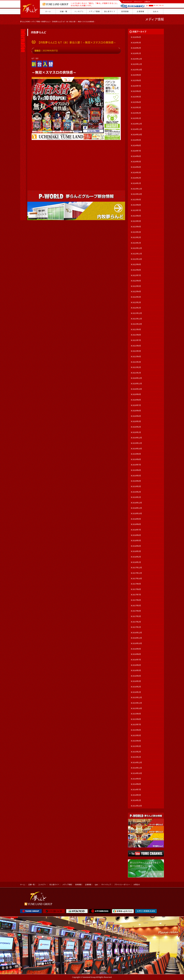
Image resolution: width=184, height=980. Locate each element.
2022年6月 (137, 281)
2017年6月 (137, 600)
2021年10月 (137, 324)
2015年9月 (137, 714)
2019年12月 (137, 438)
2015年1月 (137, 757)
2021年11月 (137, 319)
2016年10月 (137, 643)
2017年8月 (137, 589)
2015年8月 (137, 719)
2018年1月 (137, 562)
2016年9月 (137, 649)
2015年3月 (137, 746)
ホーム (22, 885)
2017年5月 (137, 606)
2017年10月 (137, 578)
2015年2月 (137, 752)
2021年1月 (137, 373)
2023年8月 (137, 205)
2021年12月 (137, 313)
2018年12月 (137, 503)
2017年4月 (137, 611)
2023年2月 (137, 237)
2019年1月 (137, 497)
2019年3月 (137, 486)
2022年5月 (137, 286)
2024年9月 (137, 140)
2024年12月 (137, 124)
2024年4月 (137, 167)
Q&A (96, 885)
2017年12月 (137, 568)
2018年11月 (137, 508)
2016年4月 (137, 676)
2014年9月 (137, 779)
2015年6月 (137, 730)
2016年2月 (137, 687)
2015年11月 (137, 703)
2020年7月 (137, 405)
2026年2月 (137, 48)
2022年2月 (137, 302)
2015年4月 (137, 741)
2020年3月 (137, 421)
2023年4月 (137, 227)
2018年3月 (137, 551)
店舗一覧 (31, 885)
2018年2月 (137, 557)
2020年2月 (137, 427)
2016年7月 (137, 660)
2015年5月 (137, 735)
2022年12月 (137, 248)
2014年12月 (137, 762)
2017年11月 (137, 573)
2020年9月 (137, 394)
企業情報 (88, 885)
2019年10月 (137, 449)
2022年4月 (137, 291)
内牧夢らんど (46, 22)
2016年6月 (137, 665)
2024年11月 (137, 129)
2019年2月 (137, 492)
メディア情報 (36, 22)
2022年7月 (137, 275)
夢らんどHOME (25, 22)
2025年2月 (137, 113)
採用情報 (78, 885)
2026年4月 (137, 37)
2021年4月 (137, 356)
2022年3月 (137, 297)
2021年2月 (137, 367)
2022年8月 (137, 270)
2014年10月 (137, 773)
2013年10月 (137, 806)
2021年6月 (137, 346)
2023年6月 (137, 216)
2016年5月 (137, 670)
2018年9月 (137, 519)
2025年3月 (137, 107)
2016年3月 (137, 681)
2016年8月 (137, 654)
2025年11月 (137, 64)
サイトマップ (127, 2)
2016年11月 (137, 638)
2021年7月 (137, 340)
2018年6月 (137, 535)
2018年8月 (137, 524)
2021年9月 (137, 329)
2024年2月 (137, 178)
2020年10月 (137, 389)
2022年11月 (137, 254)
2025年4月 (137, 102)
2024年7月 (137, 151)
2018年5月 (137, 540)
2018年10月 (137, 513)
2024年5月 (137, 162)
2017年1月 (137, 627)
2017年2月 (137, 622)
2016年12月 (137, 633)
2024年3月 (137, 172)
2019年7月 (137, 465)
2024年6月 (137, 156)
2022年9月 (137, 264)
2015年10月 (137, 708)
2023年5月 (137, 221)
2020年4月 (137, 416)
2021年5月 (137, 351)
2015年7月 (137, 724)
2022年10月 (137, 259)
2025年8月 (137, 80)
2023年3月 (137, 232)
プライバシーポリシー (122, 885)
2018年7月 (137, 530)
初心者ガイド (54, 885)
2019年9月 (137, 454)
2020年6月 (137, 411)
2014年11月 (137, 768)
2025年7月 (137, 86)
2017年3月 (137, 616)
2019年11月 (137, 443)
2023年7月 (137, 210)
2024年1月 (137, 183)
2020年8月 (137, 400)
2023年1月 (137, 243)
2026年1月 (137, 53)
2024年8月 (137, 145)
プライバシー (138, 2)
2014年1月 (137, 800)
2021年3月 (137, 362)
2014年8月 (137, 784)
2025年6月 (137, 91)
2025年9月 (137, 75)
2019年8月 (137, 459)
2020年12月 (137, 378)
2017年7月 (137, 595)
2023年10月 (137, 194)
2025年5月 (137, 97)
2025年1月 (137, 118)
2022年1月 (137, 308)
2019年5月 (137, 476)
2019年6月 (137, 470)
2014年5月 (137, 795)
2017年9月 (137, 584)
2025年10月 (137, 70)
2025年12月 (137, 59)
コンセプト (42, 885)
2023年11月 (137, 189)
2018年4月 (137, 546)
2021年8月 (137, 335)
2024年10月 (137, 135)
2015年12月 (137, 697)
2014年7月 (137, 790)
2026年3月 (137, 43)
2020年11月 (137, 384)
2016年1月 (137, 692)
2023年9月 (137, 200)
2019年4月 (137, 481)
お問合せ (147, 2)
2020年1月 (137, 432)
